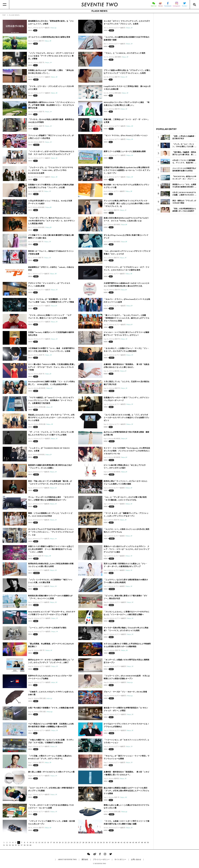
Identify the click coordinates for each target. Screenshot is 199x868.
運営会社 (85, 859)
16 (48, 843)
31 (92, 843)
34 (101, 843)
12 (36, 843)
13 (39, 843)
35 (104, 843)
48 (142, 843)
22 (66, 843)
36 (107, 843)
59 (27, 845)
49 (145, 843)
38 (113, 843)
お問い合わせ (136, 859)
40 (119, 843)
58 (25, 845)
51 (4, 845)
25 (74, 843)
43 (127, 843)
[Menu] (5, 5)
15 (45, 843)
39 (116, 843)
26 (77, 843)
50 (148, 843)
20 (60, 843)
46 (136, 843)
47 (139, 843)
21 (63, 843)
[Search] (194, 5)
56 (19, 845)
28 (83, 843)
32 (95, 843)
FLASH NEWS (100, 11)
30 (89, 843)
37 (110, 843)
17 (51, 843)
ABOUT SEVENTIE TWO (67, 859)
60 (30, 845)
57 (22, 845)
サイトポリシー (120, 859)
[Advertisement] (176, 56)
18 (54, 843)
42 (124, 843)
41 (121, 843)
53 (10, 845)
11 (33, 843)
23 (69, 843)
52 (7, 845)
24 (72, 843)
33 (98, 843)
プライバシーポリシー (101, 859)
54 (13, 845)
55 (16, 845)
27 (80, 843)
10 (30, 843)
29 (86, 843)
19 (57, 843)
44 (130, 843)
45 (133, 843)
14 (42, 843)
